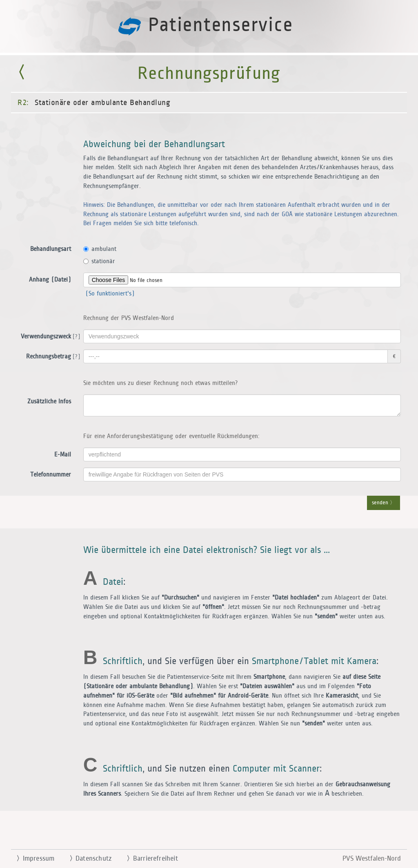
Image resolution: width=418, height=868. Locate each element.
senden (384, 503)
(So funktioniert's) (109, 294)
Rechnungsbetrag (52, 357)
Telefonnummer (51, 475)
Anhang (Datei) (50, 280)
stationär (99, 261)
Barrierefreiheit (149, 859)
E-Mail (63, 455)
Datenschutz (87, 859)
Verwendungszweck (49, 337)
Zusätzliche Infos (49, 402)
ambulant (100, 249)
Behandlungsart (51, 249)
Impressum (32, 859)
